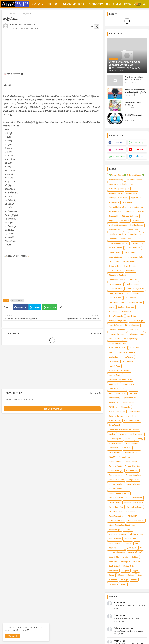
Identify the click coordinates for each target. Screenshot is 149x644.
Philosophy (126, 407)
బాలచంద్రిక (124, 580)
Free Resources (131, 298)
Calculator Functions (117, 234)
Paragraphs (113, 402)
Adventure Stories (134, 180)
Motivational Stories (117, 389)
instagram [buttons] (119, 149)
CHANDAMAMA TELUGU (118, 243)
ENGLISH (134, 280)
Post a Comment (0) (52, 409)
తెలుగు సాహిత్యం (129, 566)
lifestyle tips (128, 362)
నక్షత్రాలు (136, 571)
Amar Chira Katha (116, 193)
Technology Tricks (132, 452)
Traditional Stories (116, 521)
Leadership (113, 357)
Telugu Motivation (116, 480)
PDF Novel (113, 407)
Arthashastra (114, 202)
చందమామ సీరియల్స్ (135, 552)
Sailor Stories (132, 416)
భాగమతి (134, 580)
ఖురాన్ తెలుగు (132, 548)
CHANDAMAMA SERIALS (130, 239)
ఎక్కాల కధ (112, 548)
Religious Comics (116, 416)
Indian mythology (131, 339)
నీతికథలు (121, 575)
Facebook (22, 307)
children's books (115, 248)
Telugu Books (125, 457)
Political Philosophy (117, 412)
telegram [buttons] (139, 156)
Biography (113, 221)
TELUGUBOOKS (115, 512)
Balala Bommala (115, 212)
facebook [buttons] (119, 143)
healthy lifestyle (137, 321)
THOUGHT (133, 516)
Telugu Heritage (115, 471)
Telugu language (116, 475)
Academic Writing (116, 180)
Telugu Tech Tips (116, 507)
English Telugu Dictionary (119, 293)
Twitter (36, 307)
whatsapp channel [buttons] (119, 156)
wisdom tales (130, 539)
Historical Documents (118, 330)
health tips (131, 316)
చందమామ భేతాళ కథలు (117, 552)
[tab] (38, 4)
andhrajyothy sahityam (118, 198)
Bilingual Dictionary (130, 216)
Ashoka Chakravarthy (117, 207)
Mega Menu (51, 4)
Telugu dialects (115, 466)
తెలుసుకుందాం (16, 13)
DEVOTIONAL (114, 262)
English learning (132, 284)
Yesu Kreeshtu (115, 543)
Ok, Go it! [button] (13, 636)
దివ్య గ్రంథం (125, 571)
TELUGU (112, 457)
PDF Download (128, 402)
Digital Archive (115, 266)
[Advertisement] (52, 53)
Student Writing (115, 443)
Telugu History (132, 471)
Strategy (139, 439)
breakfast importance (118, 225)
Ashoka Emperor (136, 207)
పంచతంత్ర (131, 575)
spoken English (115, 439)
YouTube (128, 543)
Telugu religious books (118, 498)
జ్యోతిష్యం (135, 557)
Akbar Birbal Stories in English (121, 184)
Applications (136, 198)
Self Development (132, 421)
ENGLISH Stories (115, 289)
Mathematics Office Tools (119, 371)
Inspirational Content (117, 343)
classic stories (114, 252)
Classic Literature (133, 248)
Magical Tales (114, 366)
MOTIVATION (128, 384)
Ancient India (132, 193)
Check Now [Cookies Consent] (22, 630)
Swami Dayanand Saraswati (120, 448)
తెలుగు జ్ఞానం (125, 562)
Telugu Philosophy (133, 484)
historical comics (132, 325)
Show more (96, 333)
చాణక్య (126, 557)
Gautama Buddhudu (126, 307)
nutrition (133, 393)
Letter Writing (127, 357)
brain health (138, 221)
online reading (115, 398)
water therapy (115, 530)
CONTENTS (38, 4)
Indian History (114, 339)
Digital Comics (130, 266)
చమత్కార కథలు (114, 557)
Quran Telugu (134, 412)
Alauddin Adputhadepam (119, 189)
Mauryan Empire (115, 375)
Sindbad (112, 434)
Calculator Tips (136, 234)
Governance (114, 312)
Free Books (138, 293)
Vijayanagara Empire (136, 521)
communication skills (134, 257)
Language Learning (127, 352)
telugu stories (114, 502)
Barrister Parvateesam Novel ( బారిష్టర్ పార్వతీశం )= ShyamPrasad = (135, 92)
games (111, 307)
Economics (131, 271)
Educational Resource (118, 280)
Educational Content (117, 275)
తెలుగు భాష (137, 562)
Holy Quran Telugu (137, 334)
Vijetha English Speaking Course (122, 525)
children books (138, 243)
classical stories (115, 257)
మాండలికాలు (113, 584)
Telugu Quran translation (119, 493)
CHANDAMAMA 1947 (133, 115)
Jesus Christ (135, 348)
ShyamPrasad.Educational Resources (124, 430)
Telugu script (137, 498)
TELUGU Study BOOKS (133, 502)
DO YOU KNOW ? (116, 271)
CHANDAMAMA (96, 4)
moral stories (114, 384)
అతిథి (137, 543)
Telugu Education (133, 466)
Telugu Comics (115, 462)
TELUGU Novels (115, 484)
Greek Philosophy (116, 316)
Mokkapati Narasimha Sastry (120, 380)
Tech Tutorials (115, 452)
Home (5, 13)
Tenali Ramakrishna (117, 516)
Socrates (123, 434)
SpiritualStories (137, 434)
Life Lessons (114, 362)
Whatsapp (51, 307)
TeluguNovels (131, 512)
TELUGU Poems (115, 489)
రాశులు (124, 584)
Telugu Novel (133, 480)
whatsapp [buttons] (139, 143)
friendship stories (135, 302)
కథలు (108, 4)
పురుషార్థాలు (113, 580)
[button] (138, 4)
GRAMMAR (127, 312)
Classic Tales (129, 252)
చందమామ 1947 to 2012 (73, 4)
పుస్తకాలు (128, 4)
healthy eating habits (118, 321)
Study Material (132, 443)
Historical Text (136, 330)
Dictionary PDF (129, 262)
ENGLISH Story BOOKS (135, 289)
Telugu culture (131, 462)
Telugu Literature (134, 475)
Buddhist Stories (116, 230)
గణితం (142, 548)
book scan (125, 221)
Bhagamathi (114, 216)
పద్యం (140, 575)
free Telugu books (116, 302)
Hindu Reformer (115, 325)
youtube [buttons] (139, 149)
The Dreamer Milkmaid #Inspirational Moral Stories (135, 80)
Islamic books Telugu (117, 348)
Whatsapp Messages (117, 534)
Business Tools (132, 230)
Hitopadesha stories (117, 334)
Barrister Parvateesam (135, 212)
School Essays (114, 421)
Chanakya (113, 239)
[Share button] (61, 307)
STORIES (117, 4)
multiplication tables (117, 393)
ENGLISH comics (115, 284)
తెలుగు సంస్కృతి (114, 566)
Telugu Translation (134, 507)
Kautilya (112, 352)
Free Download (115, 298)
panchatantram (130, 398)
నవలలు (111, 575)
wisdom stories (115, 539)
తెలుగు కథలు (113, 562)
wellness (128, 530)
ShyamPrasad (114, 425)
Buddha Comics (137, 225)
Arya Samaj (127, 202)
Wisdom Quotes (136, 534)
